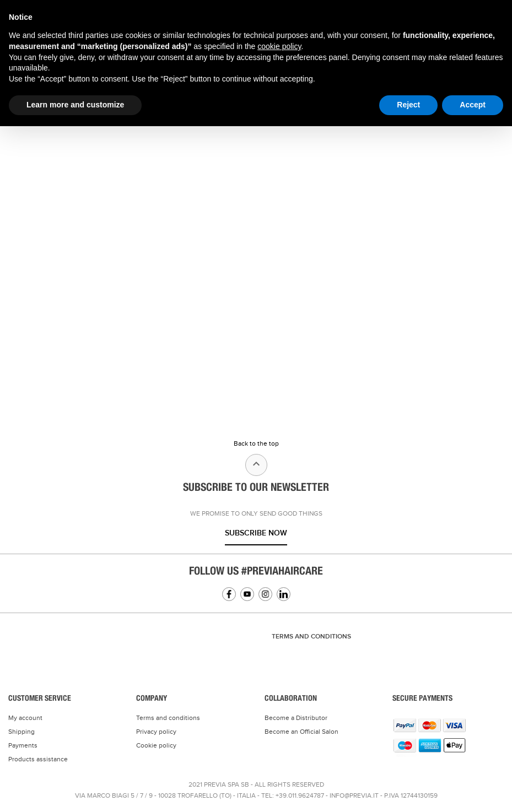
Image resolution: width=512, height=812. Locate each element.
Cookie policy (156, 745)
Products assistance (38, 759)
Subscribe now (256, 533)
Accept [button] (473, 105)
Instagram (265, 594)
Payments (23, 745)
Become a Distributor (296, 718)
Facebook (229, 594)
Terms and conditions (168, 718)
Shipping (21, 732)
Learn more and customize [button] (75, 105)
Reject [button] (408, 105)
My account (25, 718)
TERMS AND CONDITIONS (311, 637)
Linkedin (284, 594)
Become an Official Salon (301, 732)
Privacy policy (156, 732)
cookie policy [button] (279, 46)
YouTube (247, 594)
